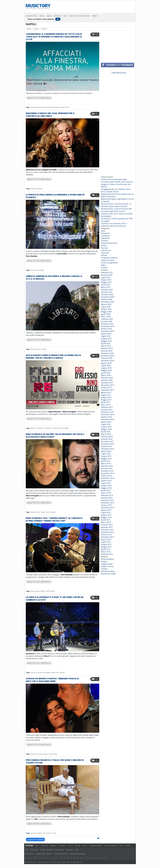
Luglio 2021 (106, 277)
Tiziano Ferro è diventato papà (114, 179)
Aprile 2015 (106, 461)
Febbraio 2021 (107, 290)
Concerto (34, 754)
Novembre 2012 (108, 532)
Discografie (34, 850)
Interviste (105, 253)
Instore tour (106, 250)
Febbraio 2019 (107, 348)
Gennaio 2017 (107, 410)
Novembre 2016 (108, 415)
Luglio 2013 (106, 512)
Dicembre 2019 (107, 324)
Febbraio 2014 (107, 495)
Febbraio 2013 (107, 525)
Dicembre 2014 (107, 471)
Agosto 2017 (106, 392)
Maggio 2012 (106, 547)
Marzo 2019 (106, 346)
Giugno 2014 (106, 486)
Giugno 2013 (106, 515)
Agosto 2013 (106, 510)
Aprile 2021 (106, 285)
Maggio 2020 (106, 312)
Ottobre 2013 (106, 505)
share (54, 833)
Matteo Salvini (35, 512)
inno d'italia (50, 107)
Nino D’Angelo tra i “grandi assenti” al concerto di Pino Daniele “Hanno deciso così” (54, 519)
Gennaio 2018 (107, 380)
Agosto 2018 (106, 363)
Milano (57, 107)
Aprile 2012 (106, 549)
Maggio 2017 (106, 400)
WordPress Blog (108, 571)
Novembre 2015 (108, 444)
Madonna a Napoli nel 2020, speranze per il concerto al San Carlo (50, 115)
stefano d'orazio (108, 260)
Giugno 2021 (106, 280)
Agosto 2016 (106, 422)
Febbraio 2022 (107, 272)
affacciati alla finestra (38, 107)
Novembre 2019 (108, 326)
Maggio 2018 (106, 370)
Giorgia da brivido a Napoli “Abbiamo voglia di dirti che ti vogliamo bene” (52, 680)
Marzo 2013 (106, 522)
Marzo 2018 (106, 375)
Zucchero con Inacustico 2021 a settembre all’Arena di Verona (114, 225)
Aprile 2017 (106, 402)
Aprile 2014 (106, 490)
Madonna (34, 189)
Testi (27, 850)
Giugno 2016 (106, 427)
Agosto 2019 (106, 334)
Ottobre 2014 (106, 476)
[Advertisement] (94, 7)
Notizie (57, 16)
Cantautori (105, 236)
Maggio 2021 (106, 282)
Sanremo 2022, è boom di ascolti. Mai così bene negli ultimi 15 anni (116, 210)
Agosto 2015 (106, 451)
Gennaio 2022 (107, 275)
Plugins (104, 561)
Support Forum (107, 566)
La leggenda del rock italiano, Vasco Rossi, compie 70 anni (116, 190)
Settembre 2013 (107, 508)
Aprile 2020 (106, 314)
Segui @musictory (119, 73)
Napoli (62, 107)
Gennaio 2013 (107, 527)
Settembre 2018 (107, 361)
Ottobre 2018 (106, 358)
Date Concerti (59, 850)
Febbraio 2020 (107, 319)
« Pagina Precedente (35, 839)
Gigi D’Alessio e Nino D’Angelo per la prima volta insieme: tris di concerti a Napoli (53, 357)
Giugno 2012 (106, 544)
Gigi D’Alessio (49, 428)
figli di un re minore (37, 428)
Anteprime (105, 233)
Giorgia (40, 754)
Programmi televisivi (109, 258)
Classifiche (105, 238)
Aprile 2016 (106, 432)
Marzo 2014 (106, 493)
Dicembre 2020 (107, 294)
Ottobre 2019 (106, 329)
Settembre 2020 (107, 302)
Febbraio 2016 (107, 437)
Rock (42, 16)
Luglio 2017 (106, 395)
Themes (104, 569)
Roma (67, 107)
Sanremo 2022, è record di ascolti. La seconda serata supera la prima (116, 205)
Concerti (104, 241)
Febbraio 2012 (107, 554)
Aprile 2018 (106, 373)
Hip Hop (104, 248)
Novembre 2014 (108, 473)
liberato (33, 349)
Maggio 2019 (106, 341)
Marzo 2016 (106, 434)
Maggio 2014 (106, 488)
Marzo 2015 (106, 464)
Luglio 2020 (106, 307)
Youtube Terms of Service (44, 854)
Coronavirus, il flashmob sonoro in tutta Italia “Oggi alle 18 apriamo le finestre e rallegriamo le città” (54, 37)
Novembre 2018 (108, 356)
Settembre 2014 (107, 478)
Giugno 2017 (106, 397)
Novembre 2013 (108, 503)
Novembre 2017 (108, 385)
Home (29, 29)
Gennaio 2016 (107, 439)
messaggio (46, 672)
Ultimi (77, 850)
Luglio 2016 (106, 424)
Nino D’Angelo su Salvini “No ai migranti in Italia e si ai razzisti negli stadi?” (55, 435)
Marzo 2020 (106, 317)
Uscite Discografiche (79, 16)
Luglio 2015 (106, 454)
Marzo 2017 (106, 405)
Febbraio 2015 (107, 466)
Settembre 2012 (107, 537)
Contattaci (31, 16)
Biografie (50, 850)
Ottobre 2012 (106, 535)
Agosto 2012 (106, 539)
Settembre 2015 (107, 449)
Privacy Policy (29, 854)
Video (103, 265)
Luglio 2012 (106, 542)
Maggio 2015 (106, 459)
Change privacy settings (77, 854)
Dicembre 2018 (107, 353)
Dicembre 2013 (107, 500)
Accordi (42, 850)
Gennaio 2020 (107, 321)
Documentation (107, 559)
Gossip (104, 246)
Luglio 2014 (106, 483)
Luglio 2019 (106, 336)
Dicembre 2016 (107, 412)
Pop (65, 16)
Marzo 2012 (106, 552)
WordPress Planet (108, 574)
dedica (33, 672)
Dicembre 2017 (107, 383)
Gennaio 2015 (107, 468)
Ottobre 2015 (106, 446)
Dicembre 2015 (107, 441)
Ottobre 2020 (106, 299)
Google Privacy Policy (61, 854)
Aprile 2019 (106, 343)
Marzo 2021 (106, 287)
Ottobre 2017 (106, 388)
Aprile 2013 (106, 520)
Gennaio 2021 (107, 292)
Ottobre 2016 (106, 417)
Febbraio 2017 (107, 407)
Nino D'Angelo (64, 428)
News (95, 16)
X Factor (104, 268)
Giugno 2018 (106, 368)
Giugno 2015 (106, 456)
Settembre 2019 (107, 331)
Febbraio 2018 (107, 378)
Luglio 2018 (106, 366)
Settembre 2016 (107, 419)
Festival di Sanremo (109, 243)
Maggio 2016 (106, 429)
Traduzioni (69, 850)
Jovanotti (39, 672)
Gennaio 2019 (107, 351)
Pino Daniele (40, 270)
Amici (49, 16)
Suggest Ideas (107, 564)
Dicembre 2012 (107, 530)
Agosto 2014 (106, 481)
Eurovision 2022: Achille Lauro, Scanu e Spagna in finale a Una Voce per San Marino (117, 184)
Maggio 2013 (106, 517)
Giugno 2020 (106, 309)
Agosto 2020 (106, 304)
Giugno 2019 (106, 339)
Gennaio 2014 (107, 498)
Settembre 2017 (107, 390)
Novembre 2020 (108, 297)
